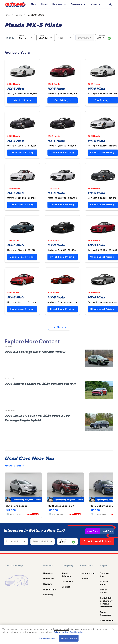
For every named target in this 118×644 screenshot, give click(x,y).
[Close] (113, 629)
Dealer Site (67, 581)
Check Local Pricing (22, 153)
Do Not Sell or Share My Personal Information (106, 602)
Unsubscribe (107, 620)
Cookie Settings (47, 638)
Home (7, 15)
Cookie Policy (104, 591)
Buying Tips (50, 589)
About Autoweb (66, 575)
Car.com (84, 578)
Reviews (48, 584)
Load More (59, 327)
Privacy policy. (61, 632)
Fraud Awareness (106, 613)
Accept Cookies (69, 638)
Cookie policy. (77, 632)
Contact (66, 587)
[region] (59, 634)
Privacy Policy (104, 583)
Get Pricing (23, 100)
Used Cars (107, 531)
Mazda (19, 15)
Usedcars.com (87, 573)
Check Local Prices (97, 541)
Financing (48, 595)
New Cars (92, 531)
